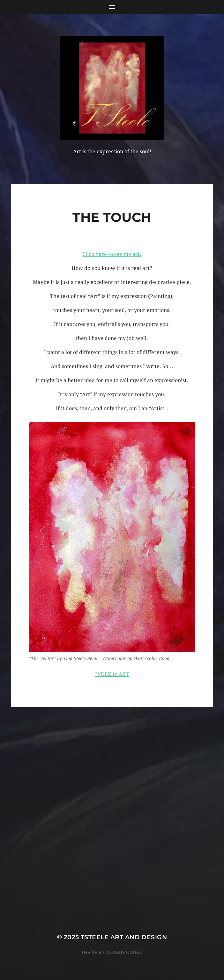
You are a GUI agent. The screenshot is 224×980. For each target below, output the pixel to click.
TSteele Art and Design (124, 937)
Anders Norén (124, 952)
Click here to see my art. (112, 254)
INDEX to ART (112, 674)
